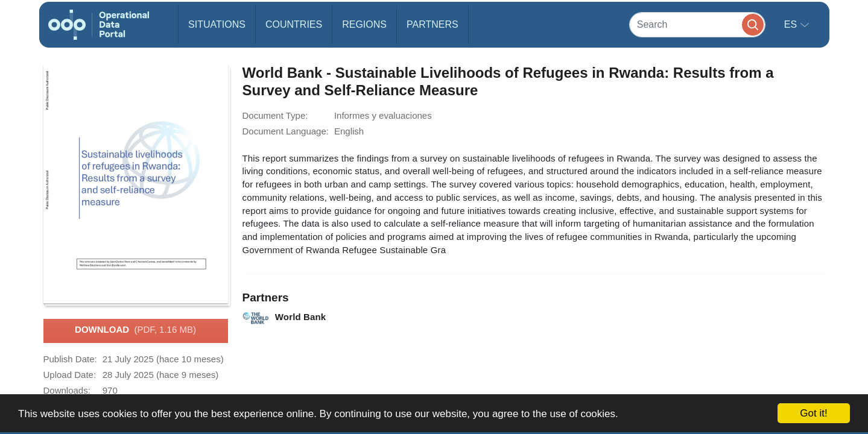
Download (135, 330)
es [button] (792, 24)
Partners (432, 24)
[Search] (697, 24)
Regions (364, 24)
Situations (217, 24)
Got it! (813, 413)
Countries (294, 24)
